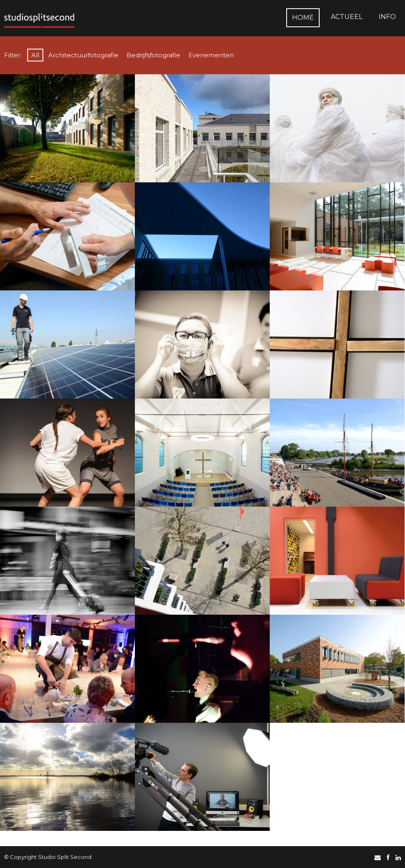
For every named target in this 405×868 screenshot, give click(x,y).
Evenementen (211, 55)
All (35, 55)
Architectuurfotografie (83, 55)
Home (303, 18)
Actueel (347, 17)
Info (387, 17)
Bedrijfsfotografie (153, 55)
